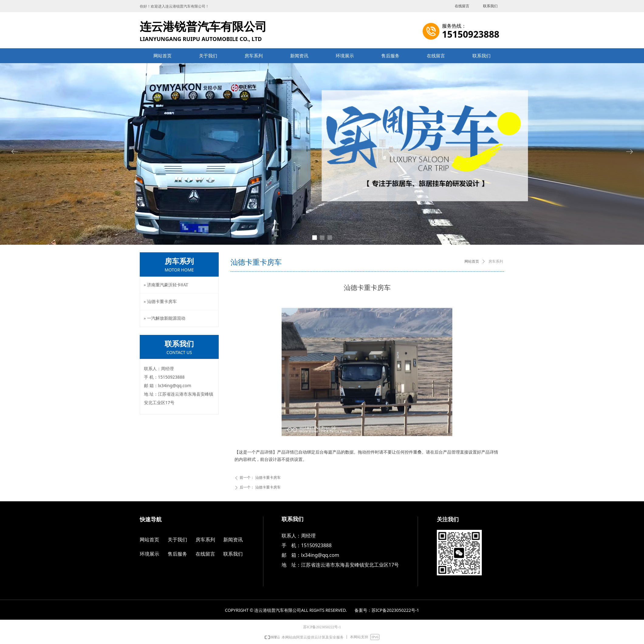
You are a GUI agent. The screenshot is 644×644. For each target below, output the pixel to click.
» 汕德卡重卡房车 (160, 302)
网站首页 (472, 261)
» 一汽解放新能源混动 (164, 318)
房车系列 (496, 261)
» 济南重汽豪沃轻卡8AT (166, 285)
